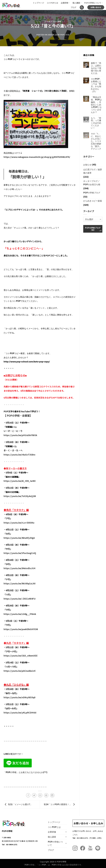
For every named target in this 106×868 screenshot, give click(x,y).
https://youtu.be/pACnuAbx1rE (20, 671)
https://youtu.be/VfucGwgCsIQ (20, 553)
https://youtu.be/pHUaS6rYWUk (20, 435)
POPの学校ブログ (92, 193)
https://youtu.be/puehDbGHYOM (21, 629)
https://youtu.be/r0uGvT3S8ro (19, 455)
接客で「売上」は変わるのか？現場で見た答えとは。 (96, 68)
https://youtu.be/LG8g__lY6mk (20, 614)
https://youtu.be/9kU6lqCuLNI (20, 583)
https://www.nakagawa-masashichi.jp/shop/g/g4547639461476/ (37, 157)
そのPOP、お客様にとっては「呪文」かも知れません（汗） (96, 85)
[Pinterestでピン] (46, 795)
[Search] (82, 7)
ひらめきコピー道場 (53, 21)
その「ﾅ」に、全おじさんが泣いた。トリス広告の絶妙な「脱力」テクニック (96, 141)
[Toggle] (66, 832)
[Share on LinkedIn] (52, 795)
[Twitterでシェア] (34, 795)
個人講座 (77, 3)
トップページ (38, 3)
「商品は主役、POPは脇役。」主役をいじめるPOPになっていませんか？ (96, 105)
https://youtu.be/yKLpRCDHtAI (20, 713)
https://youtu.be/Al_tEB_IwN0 (20, 481)
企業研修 (65, 3)
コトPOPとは (52, 3)
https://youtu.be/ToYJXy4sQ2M (20, 496)
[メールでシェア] (40, 795)
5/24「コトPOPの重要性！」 (60, 804)
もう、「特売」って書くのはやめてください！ (96, 123)
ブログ (73, 7)
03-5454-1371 (82, 838)
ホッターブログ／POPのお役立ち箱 (92, 183)
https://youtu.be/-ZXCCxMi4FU (20, 599)
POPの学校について (94, 3)
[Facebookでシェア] (28, 795)
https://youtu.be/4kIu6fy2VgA (19, 538)
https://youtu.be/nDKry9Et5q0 (19, 697)
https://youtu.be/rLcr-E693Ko (19, 523)
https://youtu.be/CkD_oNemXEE (21, 656)
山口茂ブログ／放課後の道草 (93, 171)
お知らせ (87, 165)
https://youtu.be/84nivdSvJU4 (19, 568)
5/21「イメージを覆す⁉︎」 (18, 804)
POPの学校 (65, 35)
